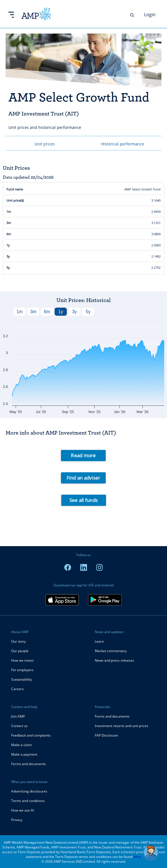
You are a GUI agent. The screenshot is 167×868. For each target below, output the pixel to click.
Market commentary (111, 651)
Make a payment (24, 754)
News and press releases (114, 660)
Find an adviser (83, 478)
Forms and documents (29, 764)
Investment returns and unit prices (122, 726)
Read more (83, 455)
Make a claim (22, 745)
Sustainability (22, 679)
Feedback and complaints (31, 735)
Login (150, 15)
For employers (22, 670)
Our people (20, 651)
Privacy (17, 820)
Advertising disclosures (29, 791)
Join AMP (18, 716)
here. (137, 857)
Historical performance (123, 144)
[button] (151, 853)
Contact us (19, 726)
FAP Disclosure (106, 735)
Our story (18, 641)
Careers (17, 689)
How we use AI (23, 810)
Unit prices (45, 144)
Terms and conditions (28, 801)
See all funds (83, 500)
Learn (99, 641)
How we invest (22, 660)
